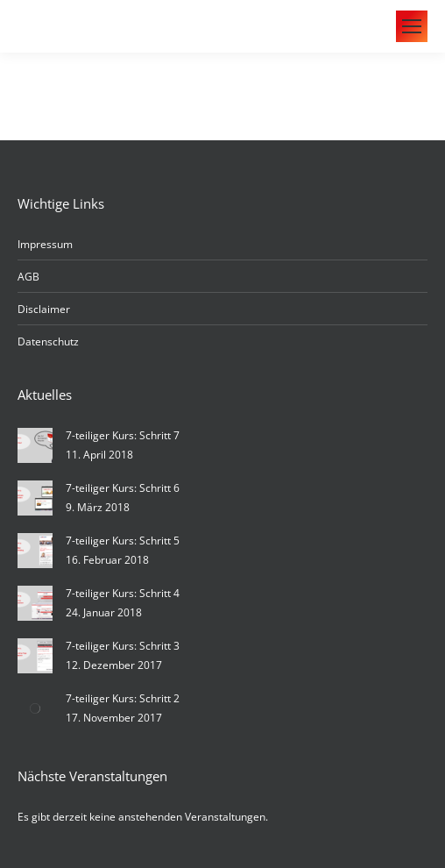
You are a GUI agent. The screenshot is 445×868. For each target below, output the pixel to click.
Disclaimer (44, 309)
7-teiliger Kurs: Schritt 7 (123, 435)
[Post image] (35, 445)
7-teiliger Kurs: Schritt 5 (123, 541)
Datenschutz (48, 342)
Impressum (45, 244)
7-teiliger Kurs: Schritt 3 (123, 646)
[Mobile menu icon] (412, 26)
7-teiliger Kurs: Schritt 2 (123, 698)
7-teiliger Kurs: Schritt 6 (123, 488)
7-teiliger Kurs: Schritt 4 (123, 593)
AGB (28, 277)
